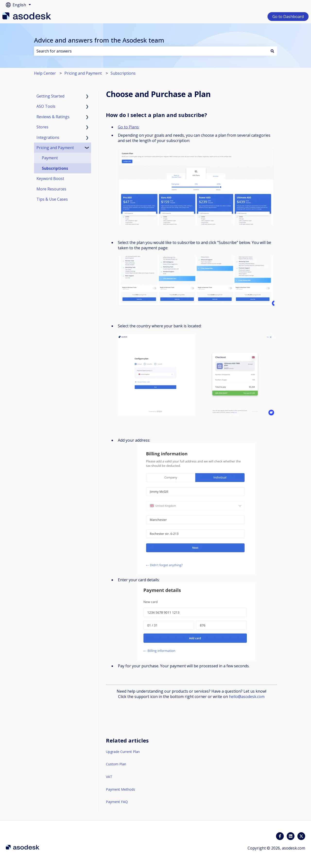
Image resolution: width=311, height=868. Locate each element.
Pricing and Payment (83, 73)
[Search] (272, 51)
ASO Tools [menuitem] (46, 106)
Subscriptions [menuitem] (55, 168)
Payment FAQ (117, 802)
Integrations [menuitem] (48, 137)
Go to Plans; (129, 127)
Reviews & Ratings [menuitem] (53, 117)
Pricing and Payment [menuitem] (55, 148)
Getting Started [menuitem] (50, 96)
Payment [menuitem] (50, 158)
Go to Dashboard (288, 17)
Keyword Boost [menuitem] (50, 179)
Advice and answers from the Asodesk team (99, 40)
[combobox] (151, 51)
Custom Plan (116, 764)
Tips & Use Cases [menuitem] (52, 199)
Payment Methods (121, 789)
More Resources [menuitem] (51, 189)
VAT (109, 777)
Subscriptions (123, 73)
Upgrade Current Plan (123, 752)
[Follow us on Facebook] (280, 836)
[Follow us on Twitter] (301, 836)
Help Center (45, 73)
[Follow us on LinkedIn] (291, 836)
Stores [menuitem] (42, 127)
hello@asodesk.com (247, 697)
